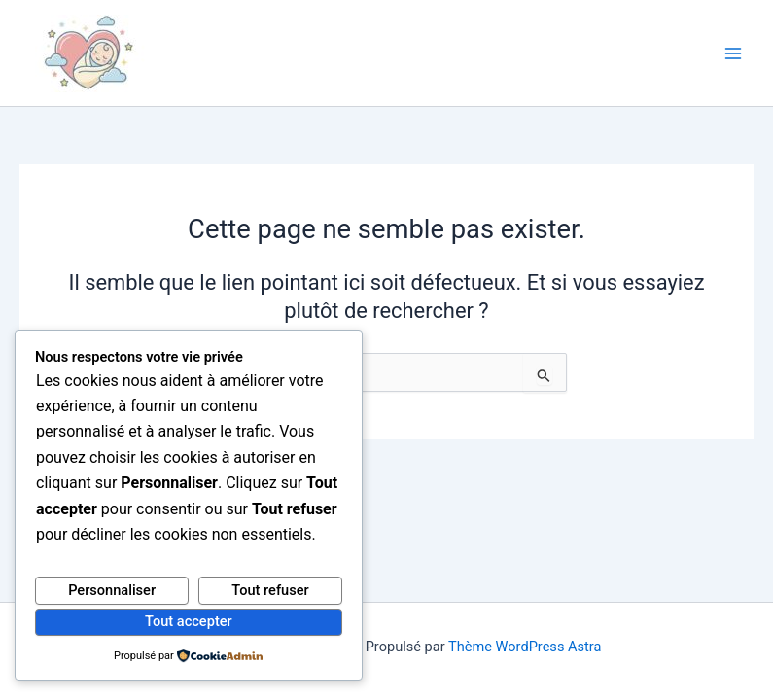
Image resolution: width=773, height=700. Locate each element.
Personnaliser (112, 590)
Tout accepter (189, 621)
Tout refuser (270, 590)
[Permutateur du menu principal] (733, 53)
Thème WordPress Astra (525, 647)
